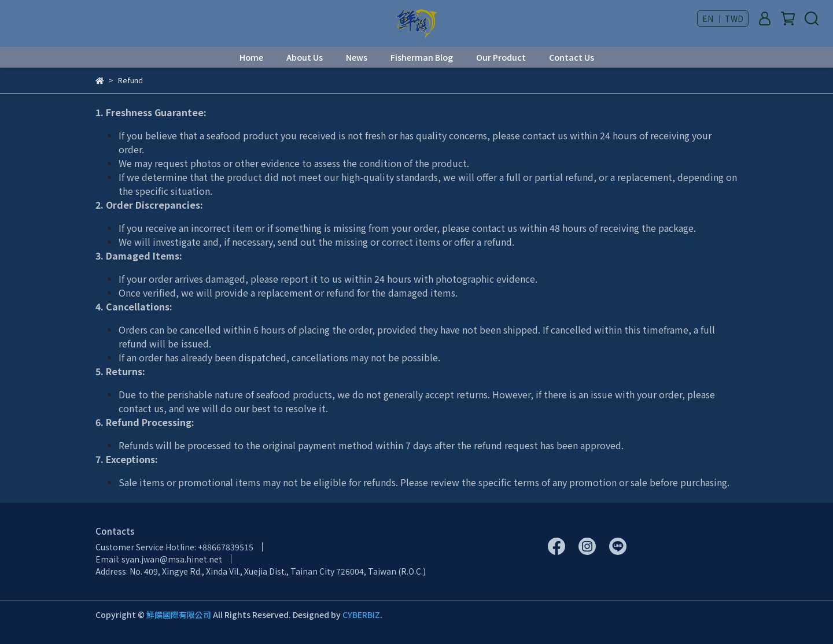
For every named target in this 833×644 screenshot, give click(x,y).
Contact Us (572, 57)
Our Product (501, 57)
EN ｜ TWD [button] (723, 18)
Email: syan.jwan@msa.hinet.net (159, 559)
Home (251, 57)
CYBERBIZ (361, 615)
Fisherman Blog (422, 57)
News (357, 57)
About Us (305, 57)
